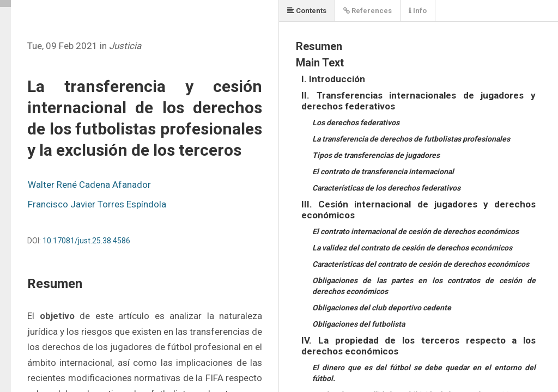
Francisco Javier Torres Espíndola (97, 204)
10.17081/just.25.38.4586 (86, 241)
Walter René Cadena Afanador (89, 185)
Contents (307, 11)
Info (418, 11)
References (368, 11)
